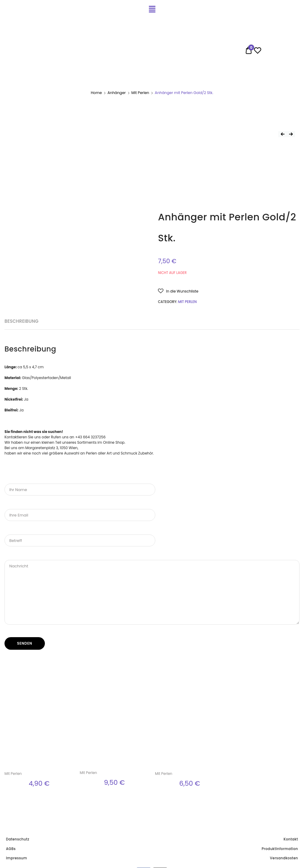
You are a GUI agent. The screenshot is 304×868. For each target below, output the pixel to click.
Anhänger (117, 93)
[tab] (21, 321)
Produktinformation (280, 849)
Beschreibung (21, 321)
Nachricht (152, 592)
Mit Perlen (140, 93)
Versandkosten (284, 858)
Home (96, 93)
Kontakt (291, 839)
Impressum (17, 858)
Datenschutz (18, 839)
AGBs (11, 849)
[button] (178, 291)
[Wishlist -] (257, 52)
